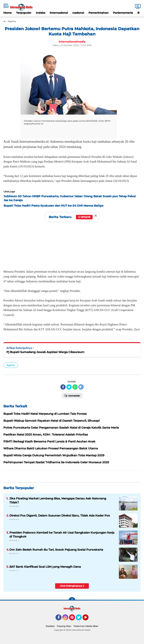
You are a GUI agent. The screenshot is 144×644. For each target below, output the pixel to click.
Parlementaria (123, 13)
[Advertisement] (72, 237)
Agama (11, 365)
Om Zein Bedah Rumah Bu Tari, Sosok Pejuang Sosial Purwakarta (56, 550)
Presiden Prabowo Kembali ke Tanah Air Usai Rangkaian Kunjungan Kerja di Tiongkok (62, 535)
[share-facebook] (63, 387)
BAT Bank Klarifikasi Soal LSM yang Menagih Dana (45, 567)
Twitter (80, 619)
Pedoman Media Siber (86, 626)
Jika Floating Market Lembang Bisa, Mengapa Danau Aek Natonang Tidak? (58, 500)
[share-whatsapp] (75, 387)
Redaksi (50, 626)
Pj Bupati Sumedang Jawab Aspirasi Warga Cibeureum (45, 352)
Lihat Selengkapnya (72, 586)
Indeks (40, 13)
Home (7, 13)
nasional (78, 13)
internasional (59, 13)
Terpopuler (24, 13)
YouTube (88, 619)
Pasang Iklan (64, 626)
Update (84, 217)
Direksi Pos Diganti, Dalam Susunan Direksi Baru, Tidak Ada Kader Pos (60, 515)
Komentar (72, 395)
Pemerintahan (99, 13)
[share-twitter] (69, 387)
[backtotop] (72, 601)
